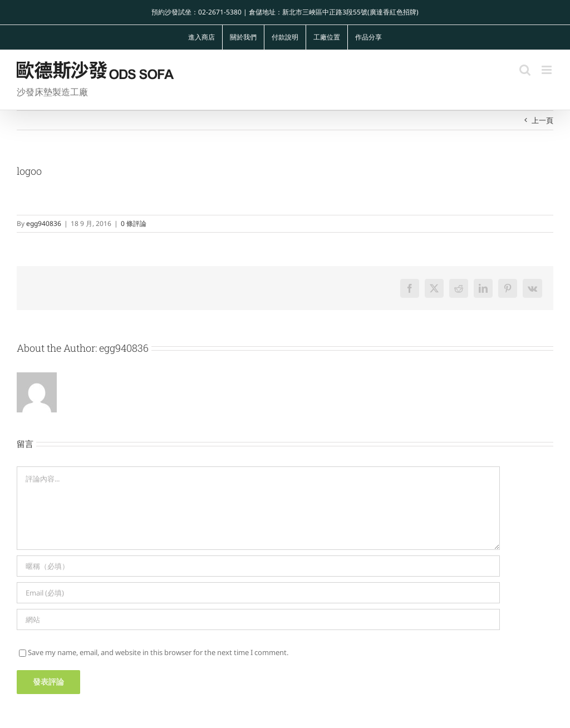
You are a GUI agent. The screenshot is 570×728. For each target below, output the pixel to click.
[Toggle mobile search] (525, 70)
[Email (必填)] (258, 593)
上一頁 (542, 120)
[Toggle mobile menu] (547, 70)
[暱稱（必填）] (258, 566)
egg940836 (44, 223)
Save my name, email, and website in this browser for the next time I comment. (158, 652)
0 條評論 (134, 223)
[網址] (258, 619)
